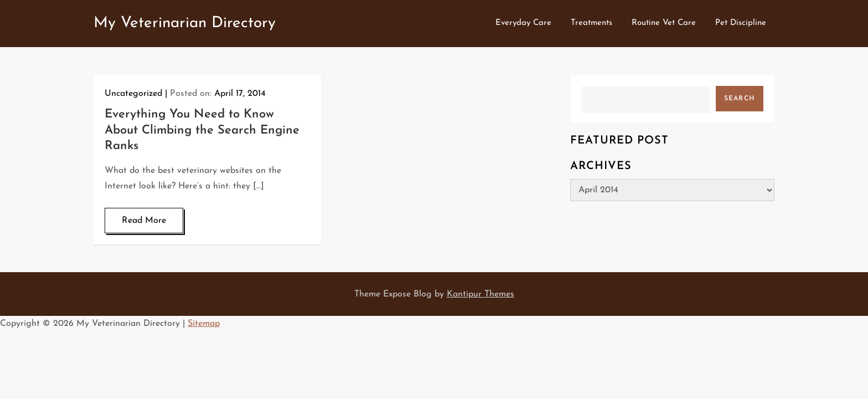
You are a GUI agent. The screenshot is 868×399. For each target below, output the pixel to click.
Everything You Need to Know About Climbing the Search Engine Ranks (202, 130)
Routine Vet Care (664, 23)
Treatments (591, 23)
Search (740, 99)
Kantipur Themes (480, 294)
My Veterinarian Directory (185, 23)
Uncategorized (133, 94)
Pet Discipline (741, 23)
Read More (144, 221)
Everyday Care (523, 23)
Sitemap (204, 324)
